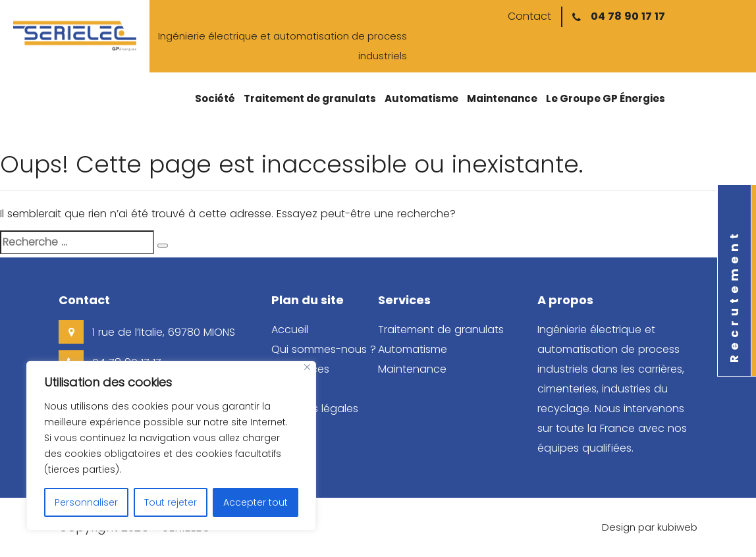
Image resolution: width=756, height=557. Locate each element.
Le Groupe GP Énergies (606, 98)
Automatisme (421, 98)
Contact (529, 16)
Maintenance (502, 98)
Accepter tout (256, 502)
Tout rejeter (171, 502)
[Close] (307, 367)
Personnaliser (86, 502)
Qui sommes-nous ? (324, 349)
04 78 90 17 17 (628, 16)
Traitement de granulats (310, 98)
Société (215, 98)
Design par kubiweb (650, 527)
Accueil (290, 330)
